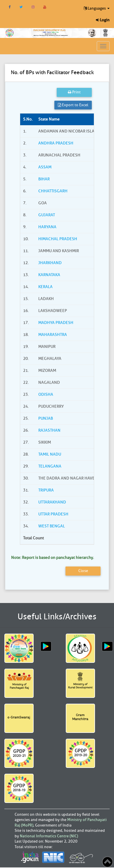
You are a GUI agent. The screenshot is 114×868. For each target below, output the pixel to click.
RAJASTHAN (49, 430)
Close (83, 571)
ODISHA (46, 394)
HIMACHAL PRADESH (58, 239)
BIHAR (44, 179)
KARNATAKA (49, 275)
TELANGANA (50, 466)
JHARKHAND (50, 263)
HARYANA (47, 227)
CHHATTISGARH (53, 191)
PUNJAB (46, 418)
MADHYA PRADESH (56, 323)
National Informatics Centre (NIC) (49, 836)
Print (74, 92)
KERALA (45, 287)
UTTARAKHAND (52, 502)
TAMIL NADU (50, 454)
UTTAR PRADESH (53, 514)
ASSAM (45, 167)
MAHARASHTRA (53, 335)
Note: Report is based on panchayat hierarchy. (52, 558)
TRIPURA (46, 490)
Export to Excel (73, 105)
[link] (51, 32)
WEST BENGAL (52, 526)
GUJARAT (47, 215)
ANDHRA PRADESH (56, 143)
